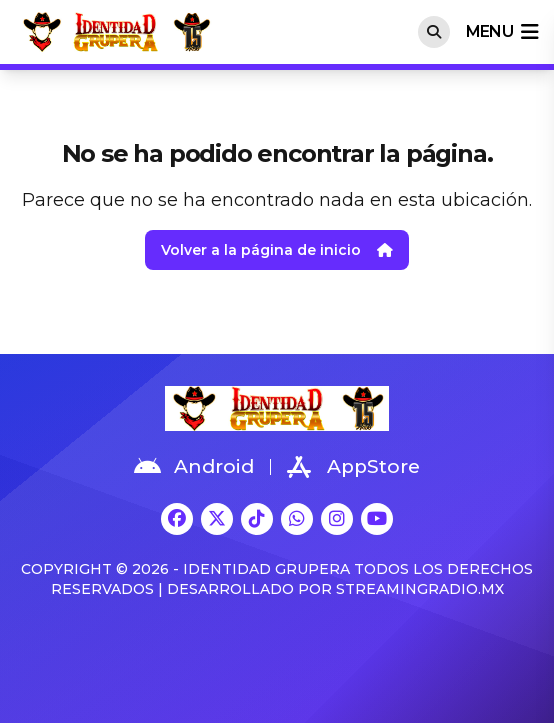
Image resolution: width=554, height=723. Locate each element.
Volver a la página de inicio (277, 250)
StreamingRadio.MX (420, 589)
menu (502, 32)
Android (194, 467)
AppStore (353, 467)
